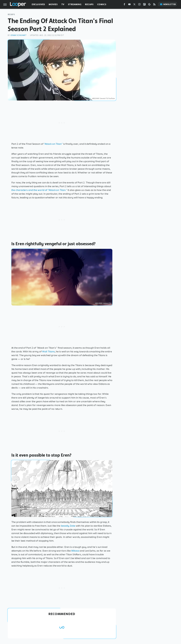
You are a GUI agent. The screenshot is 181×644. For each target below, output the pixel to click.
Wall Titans (48, 352)
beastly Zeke (68, 526)
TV (63, 4)
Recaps (89, 4)
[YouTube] (129, 5)
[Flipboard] (144, 5)
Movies (53, 4)
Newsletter (168, 4)
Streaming (75, 4)
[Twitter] (134, 5)
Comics (102, 4)
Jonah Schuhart (18, 35)
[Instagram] (139, 5)
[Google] (149, 5)
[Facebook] (124, 5)
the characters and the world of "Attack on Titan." (39, 190)
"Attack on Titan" (53, 144)
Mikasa (75, 551)
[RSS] (154, 5)
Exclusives (38, 4)
